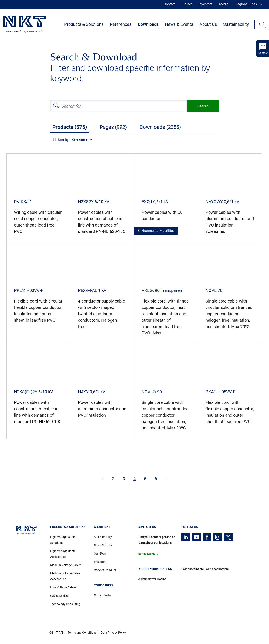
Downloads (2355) (160, 127)
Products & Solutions (84, 24)
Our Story (100, 554)
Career (187, 4)
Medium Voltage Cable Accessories (65, 576)
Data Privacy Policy (113, 633)
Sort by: (64, 140)
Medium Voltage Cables (66, 565)
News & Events (179, 24)
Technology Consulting (65, 604)
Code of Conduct (105, 570)
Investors (206, 4)
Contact (170, 4)
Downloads (148, 24)
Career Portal (103, 595)
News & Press (103, 545)
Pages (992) (113, 127)
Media (224, 4)
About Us (208, 24)
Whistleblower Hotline (152, 579)
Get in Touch (146, 554)
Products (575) (70, 127)
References (121, 24)
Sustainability (236, 24)
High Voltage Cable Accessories (63, 554)
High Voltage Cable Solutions (63, 540)
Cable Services (60, 596)
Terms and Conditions (82, 633)
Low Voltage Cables (63, 587)
